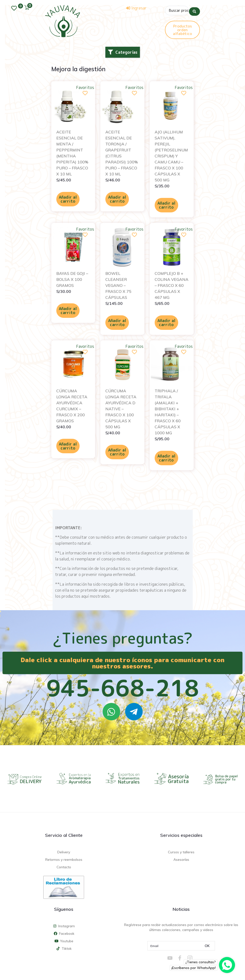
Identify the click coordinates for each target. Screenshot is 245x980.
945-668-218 (123, 688)
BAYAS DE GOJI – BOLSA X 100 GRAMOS (72, 279)
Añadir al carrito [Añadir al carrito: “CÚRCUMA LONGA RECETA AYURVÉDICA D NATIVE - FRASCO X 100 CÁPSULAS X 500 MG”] (117, 452)
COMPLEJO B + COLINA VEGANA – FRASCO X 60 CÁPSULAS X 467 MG (172, 285)
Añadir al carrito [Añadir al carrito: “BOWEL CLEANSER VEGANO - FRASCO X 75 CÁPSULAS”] (117, 322)
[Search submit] (194, 10)
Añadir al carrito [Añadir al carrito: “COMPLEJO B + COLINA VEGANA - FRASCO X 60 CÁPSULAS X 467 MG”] (166, 322)
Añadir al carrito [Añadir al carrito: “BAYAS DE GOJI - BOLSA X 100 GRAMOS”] (68, 310)
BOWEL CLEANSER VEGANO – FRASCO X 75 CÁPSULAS (118, 285)
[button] (123, 52)
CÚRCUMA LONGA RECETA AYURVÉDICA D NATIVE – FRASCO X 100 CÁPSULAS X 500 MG (121, 409)
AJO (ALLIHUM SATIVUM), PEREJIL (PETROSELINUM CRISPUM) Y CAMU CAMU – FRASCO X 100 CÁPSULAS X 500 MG (171, 155)
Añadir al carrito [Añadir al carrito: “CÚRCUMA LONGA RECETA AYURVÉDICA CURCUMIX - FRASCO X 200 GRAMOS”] (68, 446)
